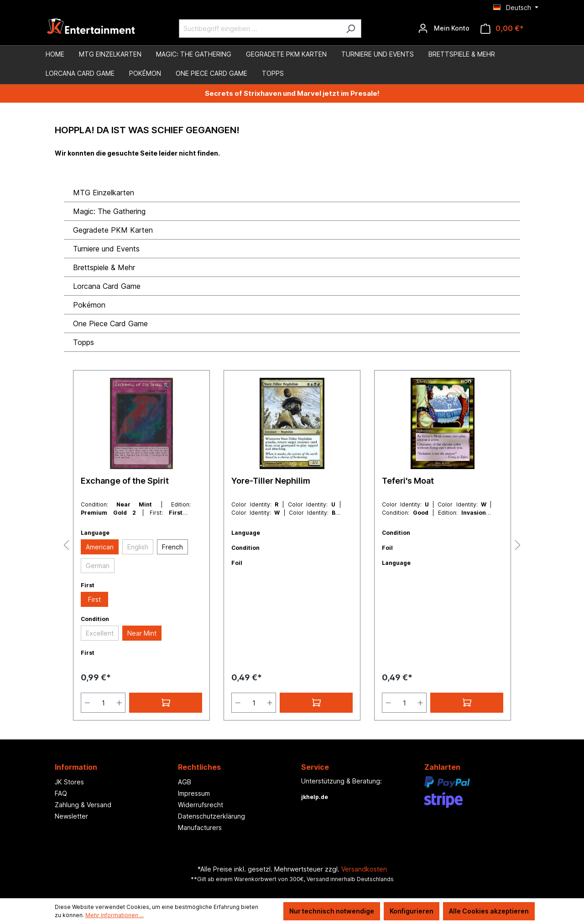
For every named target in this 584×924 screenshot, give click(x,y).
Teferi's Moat (408, 481)
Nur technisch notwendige (332, 911)
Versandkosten (364, 869)
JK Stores (69, 782)
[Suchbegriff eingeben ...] (260, 29)
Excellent (100, 633)
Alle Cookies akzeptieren (489, 911)
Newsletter (71, 816)
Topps (83, 342)
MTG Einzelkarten (104, 193)
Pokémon (89, 305)
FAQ (61, 793)
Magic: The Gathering (109, 211)
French (172, 547)
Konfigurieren (412, 911)
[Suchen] (351, 29)
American (100, 547)
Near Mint (142, 633)
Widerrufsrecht (201, 805)
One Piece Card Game (110, 324)
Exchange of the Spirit (125, 481)
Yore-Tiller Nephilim (271, 481)
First (94, 599)
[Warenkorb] (502, 29)
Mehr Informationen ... (115, 915)
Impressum (194, 793)
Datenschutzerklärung (211, 816)
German (98, 566)
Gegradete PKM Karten (113, 230)
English (138, 547)
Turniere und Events (106, 249)
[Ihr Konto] (444, 28)
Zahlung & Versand (83, 805)
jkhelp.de (315, 797)
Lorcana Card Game (107, 286)
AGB (185, 782)
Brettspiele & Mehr (104, 267)
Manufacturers (200, 827)
